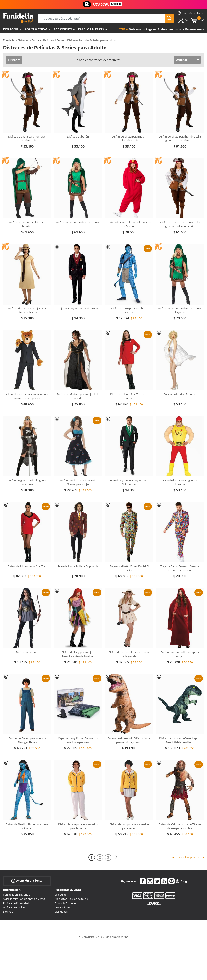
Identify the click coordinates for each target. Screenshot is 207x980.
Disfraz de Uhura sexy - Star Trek (27, 566)
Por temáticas (36, 29)
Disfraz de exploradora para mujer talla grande (129, 654)
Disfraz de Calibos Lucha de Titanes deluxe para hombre (180, 826)
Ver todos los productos (188, 857)
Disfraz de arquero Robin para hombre (27, 224)
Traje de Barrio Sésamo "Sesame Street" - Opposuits (180, 568)
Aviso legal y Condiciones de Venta (24, 899)
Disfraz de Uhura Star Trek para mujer (129, 396)
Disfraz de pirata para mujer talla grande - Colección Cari (180, 224)
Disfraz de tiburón (78, 136)
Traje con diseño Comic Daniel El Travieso (129, 568)
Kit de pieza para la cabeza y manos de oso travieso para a (27, 396)
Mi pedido (61, 895)
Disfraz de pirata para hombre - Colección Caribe (27, 139)
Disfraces (11, 29)
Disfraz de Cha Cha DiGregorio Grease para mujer (78, 482)
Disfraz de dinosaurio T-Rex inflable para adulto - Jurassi (129, 740)
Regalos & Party (91, 29)
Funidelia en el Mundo (17, 895)
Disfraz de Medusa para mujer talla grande (78, 396)
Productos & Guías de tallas (71, 899)
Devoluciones (63, 907)
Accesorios (63, 29)
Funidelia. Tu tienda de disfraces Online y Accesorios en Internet (18, 18)
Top (122, 29)
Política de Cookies (14, 907)
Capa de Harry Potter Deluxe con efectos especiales (78, 740)
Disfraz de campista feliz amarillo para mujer (129, 826)
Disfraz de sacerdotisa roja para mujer (180, 654)
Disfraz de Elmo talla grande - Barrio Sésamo (129, 224)
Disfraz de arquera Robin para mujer (78, 222)
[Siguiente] (116, 857)
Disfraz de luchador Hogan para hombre (180, 482)
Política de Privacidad (16, 903)
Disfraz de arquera (27, 652)
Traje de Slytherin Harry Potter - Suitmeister (129, 482)
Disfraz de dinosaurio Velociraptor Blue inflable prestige (180, 740)
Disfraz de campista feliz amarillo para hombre (78, 826)
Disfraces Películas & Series (48, 40)
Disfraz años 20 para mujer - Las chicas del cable (27, 310)
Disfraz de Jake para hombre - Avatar (129, 310)
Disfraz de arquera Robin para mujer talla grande (180, 310)
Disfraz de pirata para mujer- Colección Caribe (129, 139)
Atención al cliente (27, 881)
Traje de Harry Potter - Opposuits (78, 566)
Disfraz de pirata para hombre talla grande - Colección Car (180, 139)
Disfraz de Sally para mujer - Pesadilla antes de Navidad (78, 654)
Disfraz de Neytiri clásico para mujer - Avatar (27, 826)
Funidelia (9, 40)
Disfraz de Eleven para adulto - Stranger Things (27, 740)
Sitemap (8, 912)
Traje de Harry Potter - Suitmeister (78, 308)
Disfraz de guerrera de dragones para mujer (27, 482)
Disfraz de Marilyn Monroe (180, 394)
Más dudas (61, 912)
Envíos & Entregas (65, 903)
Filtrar (13, 60)
